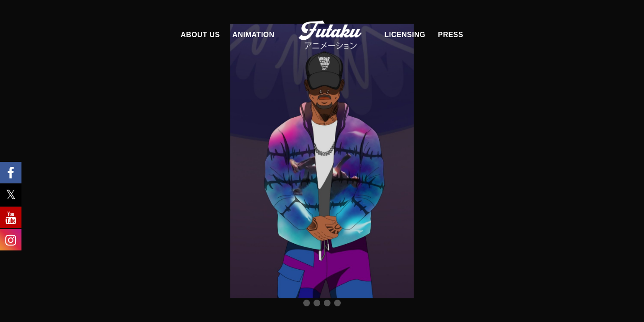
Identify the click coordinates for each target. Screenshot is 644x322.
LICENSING (405, 35)
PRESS (451, 35)
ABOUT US (200, 35)
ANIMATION (254, 35)
